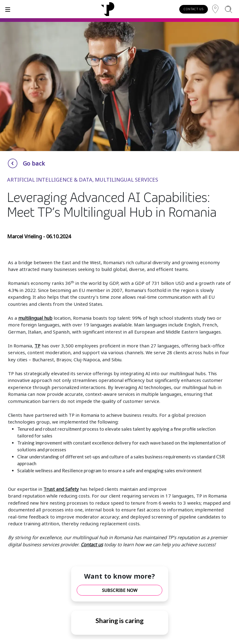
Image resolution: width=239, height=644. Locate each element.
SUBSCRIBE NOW (120, 590)
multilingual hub (35, 318)
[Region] (215, 9)
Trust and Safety (61, 489)
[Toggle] (8, 9)
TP (37, 346)
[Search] (228, 9)
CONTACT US (194, 9)
